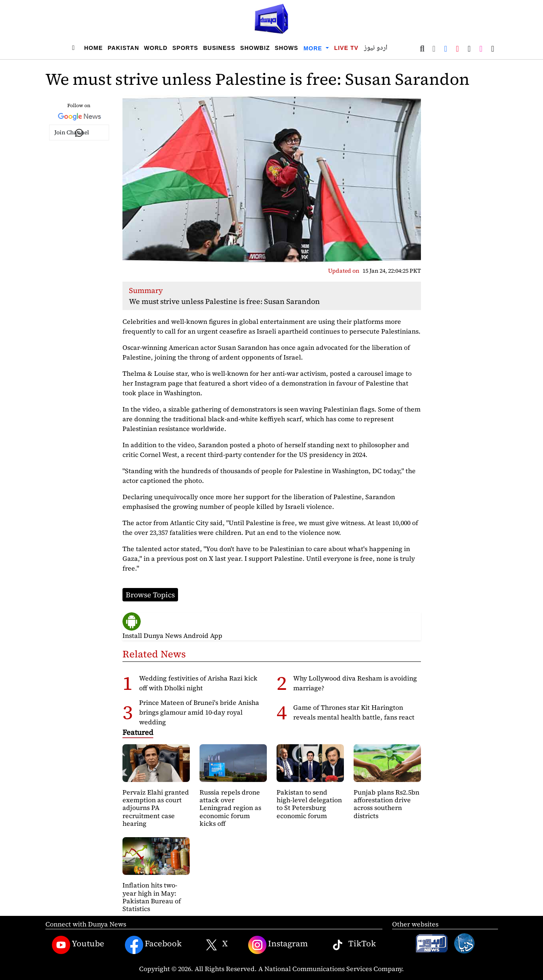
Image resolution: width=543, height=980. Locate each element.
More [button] (314, 48)
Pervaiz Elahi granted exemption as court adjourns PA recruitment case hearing (156, 808)
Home (94, 48)
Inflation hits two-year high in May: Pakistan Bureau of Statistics (152, 897)
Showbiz (255, 48)
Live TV (346, 48)
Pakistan (124, 48)
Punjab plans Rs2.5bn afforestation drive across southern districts (386, 804)
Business (219, 48)
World (156, 48)
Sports (185, 48)
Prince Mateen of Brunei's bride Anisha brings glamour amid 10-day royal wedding (199, 712)
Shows (286, 48)
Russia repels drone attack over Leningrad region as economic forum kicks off (230, 808)
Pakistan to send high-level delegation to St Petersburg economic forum (309, 804)
